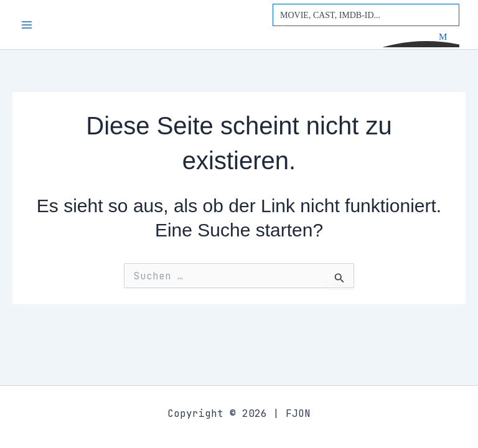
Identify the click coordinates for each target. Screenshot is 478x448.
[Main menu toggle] (27, 25)
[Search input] (367, 15)
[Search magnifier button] (448, 37)
